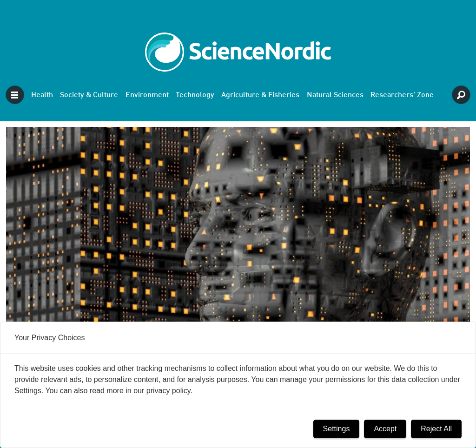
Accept (385, 429)
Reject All (436, 429)
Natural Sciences (335, 95)
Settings (337, 429)
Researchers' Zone (402, 95)
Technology (195, 95)
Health (42, 95)
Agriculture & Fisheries (260, 95)
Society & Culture (89, 95)
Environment (147, 95)
